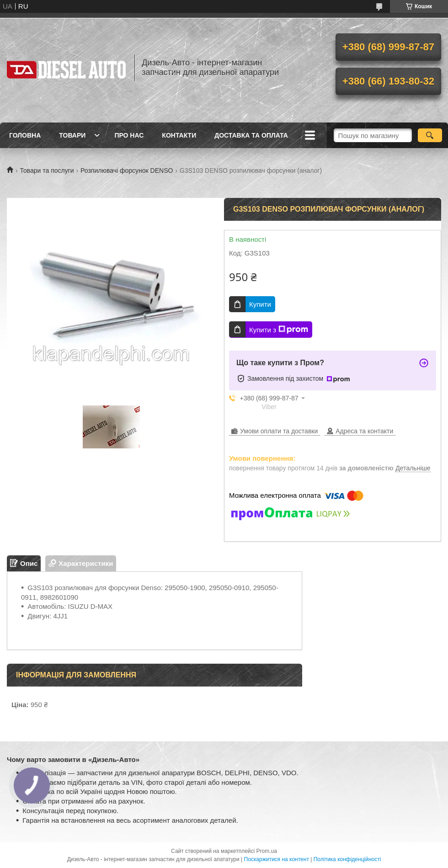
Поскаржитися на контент (277, 859)
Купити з (279, 330)
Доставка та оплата (251, 135)
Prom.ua (267, 851)
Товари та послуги (47, 170)
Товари (72, 135)
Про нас (129, 135)
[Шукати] (430, 135)
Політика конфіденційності (347, 859)
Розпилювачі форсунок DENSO (127, 170)
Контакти (179, 135)
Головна (25, 135)
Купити (260, 304)
